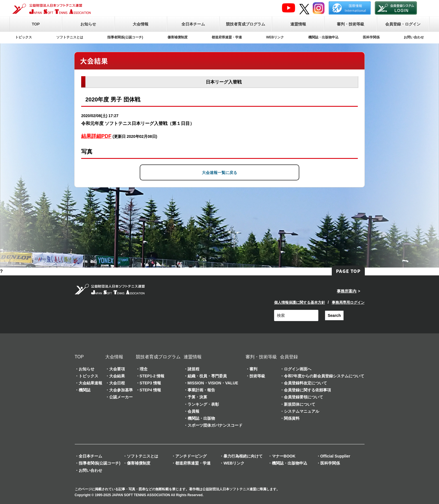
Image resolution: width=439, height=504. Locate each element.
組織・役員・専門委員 (207, 376)
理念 (144, 369)
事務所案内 (347, 291)
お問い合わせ (414, 37)
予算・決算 (197, 397)
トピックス (24, 37)
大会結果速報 (90, 383)
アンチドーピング (191, 456)
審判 (253, 369)
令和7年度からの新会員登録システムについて (324, 376)
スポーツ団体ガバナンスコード (215, 425)
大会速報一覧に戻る (219, 173)
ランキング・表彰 (203, 404)
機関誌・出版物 (201, 418)
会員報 (193, 411)
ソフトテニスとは (70, 37)
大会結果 (117, 376)
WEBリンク (275, 37)
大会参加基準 (121, 390)
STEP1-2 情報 (152, 376)
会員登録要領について (303, 397)
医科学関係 (371, 37)
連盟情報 (298, 24)
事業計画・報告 (201, 390)
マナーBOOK (284, 456)
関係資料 (292, 418)
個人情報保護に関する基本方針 (300, 302)
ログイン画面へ (298, 369)
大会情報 (141, 24)
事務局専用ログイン (348, 302)
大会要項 (117, 369)
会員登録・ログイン (403, 24)
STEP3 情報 (150, 383)
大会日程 (117, 383)
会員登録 (289, 357)
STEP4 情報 (150, 390)
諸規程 (193, 369)
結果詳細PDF (96, 136)
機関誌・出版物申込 (323, 37)
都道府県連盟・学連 (227, 37)
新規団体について (300, 404)
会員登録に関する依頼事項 (307, 390)
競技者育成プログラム (246, 24)
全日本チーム (193, 24)
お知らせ (88, 24)
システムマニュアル (302, 411)
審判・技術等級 (351, 24)
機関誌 (85, 390)
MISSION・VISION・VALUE (213, 383)
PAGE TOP (348, 271)
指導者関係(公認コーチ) (125, 37)
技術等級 (257, 376)
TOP (36, 24)
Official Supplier (335, 456)
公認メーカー (121, 397)
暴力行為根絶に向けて (243, 456)
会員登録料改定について (305, 383)
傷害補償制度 (178, 37)
